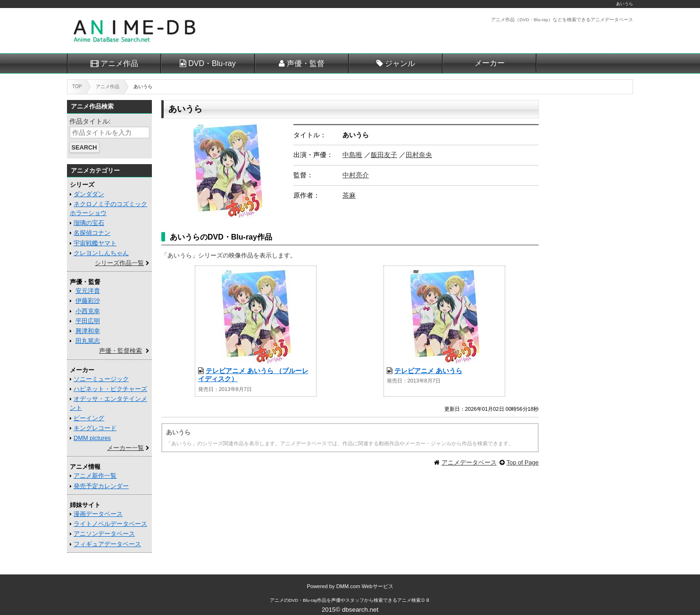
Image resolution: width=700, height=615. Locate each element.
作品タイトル (89, 121)
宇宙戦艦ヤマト (95, 243)
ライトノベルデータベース (110, 524)
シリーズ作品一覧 (119, 263)
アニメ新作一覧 (95, 476)
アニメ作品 (119, 63)
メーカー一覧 (125, 448)
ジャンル (400, 63)
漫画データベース (98, 514)
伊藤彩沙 (88, 301)
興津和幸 (88, 331)
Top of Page (523, 462)
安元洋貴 (88, 291)
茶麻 (349, 195)
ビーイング (89, 418)
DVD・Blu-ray (212, 63)
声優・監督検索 (121, 351)
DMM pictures (92, 438)
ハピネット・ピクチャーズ (110, 389)
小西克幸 (88, 311)
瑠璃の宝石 (89, 223)
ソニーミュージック (101, 379)
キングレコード (95, 428)
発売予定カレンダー (101, 486)
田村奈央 (419, 155)
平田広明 (88, 321)
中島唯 (352, 155)
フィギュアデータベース (107, 544)
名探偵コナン (92, 233)
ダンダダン (89, 194)
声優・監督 (306, 63)
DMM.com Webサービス (365, 586)
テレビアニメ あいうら (428, 371)
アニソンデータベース (104, 534)
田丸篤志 (88, 341)
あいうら (625, 4)
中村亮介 (356, 175)
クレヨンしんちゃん (101, 253)
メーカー (490, 63)
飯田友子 (384, 155)
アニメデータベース (469, 462)
